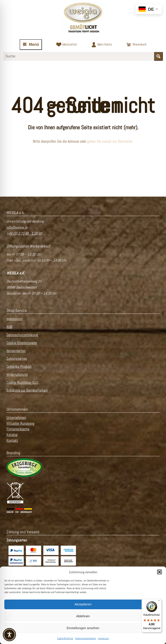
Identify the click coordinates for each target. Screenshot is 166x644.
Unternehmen (16, 418)
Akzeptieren (83, 604)
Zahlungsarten (17, 359)
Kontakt (12, 440)
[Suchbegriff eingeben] (79, 56)
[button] (160, 572)
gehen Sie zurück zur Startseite (110, 141)
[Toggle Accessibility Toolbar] (9, 635)
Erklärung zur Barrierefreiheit (27, 390)
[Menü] (159, 601)
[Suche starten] (158, 56)
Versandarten (16, 351)
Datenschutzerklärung (85, 638)
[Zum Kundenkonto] (102, 45)
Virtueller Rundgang (20, 423)
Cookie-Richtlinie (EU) (22, 383)
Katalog (12, 435)
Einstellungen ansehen (83, 628)
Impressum (103, 638)
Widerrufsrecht (17, 375)
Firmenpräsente (18, 429)
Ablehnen (83, 616)
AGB (9, 327)
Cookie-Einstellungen (22, 343)
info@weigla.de (17, 227)
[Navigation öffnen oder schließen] (31, 45)
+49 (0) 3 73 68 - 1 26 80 (24, 233)
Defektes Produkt (19, 367)
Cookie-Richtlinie (65, 638)
